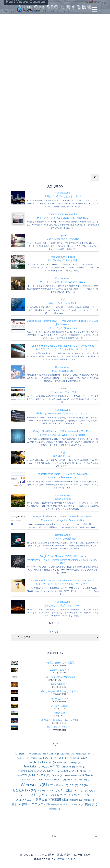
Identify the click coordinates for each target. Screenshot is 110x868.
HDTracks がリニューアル (63, 392)
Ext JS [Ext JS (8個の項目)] (63, 758)
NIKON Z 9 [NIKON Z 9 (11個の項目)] (41, 775)
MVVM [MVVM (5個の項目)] (81, 767)
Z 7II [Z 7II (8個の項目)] (74, 786)
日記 (63, 453)
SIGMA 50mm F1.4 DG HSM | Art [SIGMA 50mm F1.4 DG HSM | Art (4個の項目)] (34, 780)
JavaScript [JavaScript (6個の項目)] (74, 763)
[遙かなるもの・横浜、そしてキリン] (14, 692)
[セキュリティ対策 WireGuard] (14, 677)
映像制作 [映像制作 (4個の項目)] (57, 805)
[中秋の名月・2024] (14, 699)
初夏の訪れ (59, 713)
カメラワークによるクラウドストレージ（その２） (63, 584)
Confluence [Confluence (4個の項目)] (23, 758)
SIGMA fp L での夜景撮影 (63, 539)
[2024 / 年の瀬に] (14, 685)
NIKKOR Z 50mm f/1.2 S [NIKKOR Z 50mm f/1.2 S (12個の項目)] (65, 771)
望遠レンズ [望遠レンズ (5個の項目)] (70, 804)
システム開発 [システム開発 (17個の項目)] (32, 795)
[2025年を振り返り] (14, 670)
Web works (71, 214)
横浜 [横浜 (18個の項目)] (91, 804)
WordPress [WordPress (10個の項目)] (59, 785)
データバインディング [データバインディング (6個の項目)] (77, 795)
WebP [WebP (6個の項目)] (72, 780)
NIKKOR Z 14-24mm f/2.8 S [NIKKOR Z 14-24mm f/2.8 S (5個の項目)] (32, 771)
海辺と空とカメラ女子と (59, 727)
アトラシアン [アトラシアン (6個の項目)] (46, 791)
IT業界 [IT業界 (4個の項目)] (62, 763)
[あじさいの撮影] (14, 706)
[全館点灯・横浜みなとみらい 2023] (14, 721)
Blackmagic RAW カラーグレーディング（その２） (63, 413)
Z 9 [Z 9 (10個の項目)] (84, 785)
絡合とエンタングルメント (63, 303)
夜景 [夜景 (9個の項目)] (16, 805)
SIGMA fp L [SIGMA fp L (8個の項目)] (58, 780)
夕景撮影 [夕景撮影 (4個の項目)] (89, 800)
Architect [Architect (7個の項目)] (21, 754)
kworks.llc (67, 859)
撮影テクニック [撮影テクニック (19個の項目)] (36, 804)
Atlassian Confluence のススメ (63, 477)
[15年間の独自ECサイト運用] (14, 663)
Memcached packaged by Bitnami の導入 (63, 520)
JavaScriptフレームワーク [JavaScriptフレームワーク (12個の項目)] (42, 767)
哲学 (63, 299)
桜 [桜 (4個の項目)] (81, 805)
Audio (63, 389)
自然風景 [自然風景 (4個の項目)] (55, 809)
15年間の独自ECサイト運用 (63, 260)
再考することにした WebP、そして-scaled (63, 435)
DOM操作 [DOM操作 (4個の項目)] (36, 758)
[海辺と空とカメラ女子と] (14, 728)
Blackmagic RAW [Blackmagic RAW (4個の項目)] (51, 754)
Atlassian (43, 474)
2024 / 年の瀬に (59, 684)
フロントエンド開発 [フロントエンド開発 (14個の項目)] (31, 800)
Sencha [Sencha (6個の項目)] (57, 775)
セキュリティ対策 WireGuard (63, 328)
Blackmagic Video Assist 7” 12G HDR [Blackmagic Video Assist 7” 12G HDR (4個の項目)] (77, 754)
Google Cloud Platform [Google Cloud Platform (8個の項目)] (42, 763)
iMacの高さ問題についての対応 (63, 239)
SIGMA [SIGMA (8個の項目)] (88, 775)
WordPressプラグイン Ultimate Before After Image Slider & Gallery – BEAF (63, 561)
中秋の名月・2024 (59, 699)
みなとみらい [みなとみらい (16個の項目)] (24, 791)
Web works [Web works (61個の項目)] (35, 785)
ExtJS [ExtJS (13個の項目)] (50, 758)
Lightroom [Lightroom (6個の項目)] (68, 767)
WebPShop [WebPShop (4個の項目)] (84, 780)
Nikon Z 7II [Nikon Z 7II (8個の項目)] (23, 775)
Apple (63, 235)
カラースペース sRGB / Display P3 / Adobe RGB (63, 218)
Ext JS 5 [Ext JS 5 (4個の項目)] (75, 758)
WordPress (69, 257)
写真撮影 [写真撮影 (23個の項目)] (58, 800)
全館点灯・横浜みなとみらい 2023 (63, 196)
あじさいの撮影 (63, 499)
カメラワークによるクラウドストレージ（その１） (63, 349)
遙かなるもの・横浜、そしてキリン (63, 605)
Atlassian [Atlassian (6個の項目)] (35, 754)
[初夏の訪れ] (14, 713)
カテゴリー (55, 632)
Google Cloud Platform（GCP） (44, 321)
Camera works (63, 193)
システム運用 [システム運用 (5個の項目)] (89, 791)
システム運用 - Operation (74, 474)
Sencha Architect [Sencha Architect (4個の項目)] (72, 775)
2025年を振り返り (63, 456)
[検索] (95, 177)
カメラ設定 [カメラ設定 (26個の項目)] (68, 790)
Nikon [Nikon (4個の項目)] (87, 771)
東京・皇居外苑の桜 (63, 371)
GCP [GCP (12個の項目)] (87, 758)
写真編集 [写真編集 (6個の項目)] (76, 800)
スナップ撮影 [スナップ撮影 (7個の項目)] (54, 795)
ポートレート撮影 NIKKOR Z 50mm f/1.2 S (63, 282)
